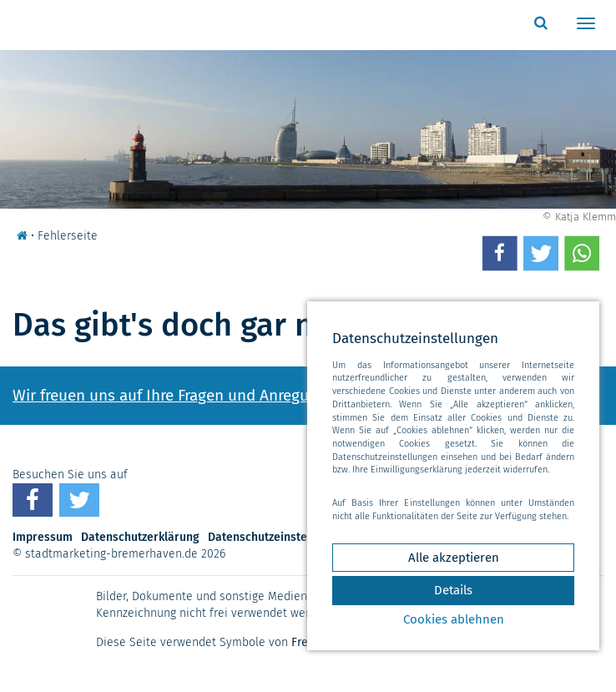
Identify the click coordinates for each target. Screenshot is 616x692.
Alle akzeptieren (454, 558)
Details (453, 590)
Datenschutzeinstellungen (278, 537)
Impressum (43, 537)
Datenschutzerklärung (140, 537)
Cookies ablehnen (454, 619)
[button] (500, 253)
